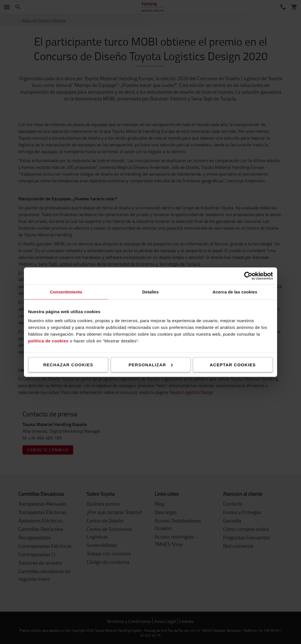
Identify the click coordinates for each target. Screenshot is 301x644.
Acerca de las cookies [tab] (235, 292)
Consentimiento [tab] (66, 292)
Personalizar (151, 364)
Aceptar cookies (233, 364)
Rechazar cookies (68, 364)
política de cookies (48, 341)
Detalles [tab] (150, 292)
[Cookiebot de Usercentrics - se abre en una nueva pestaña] (248, 276)
